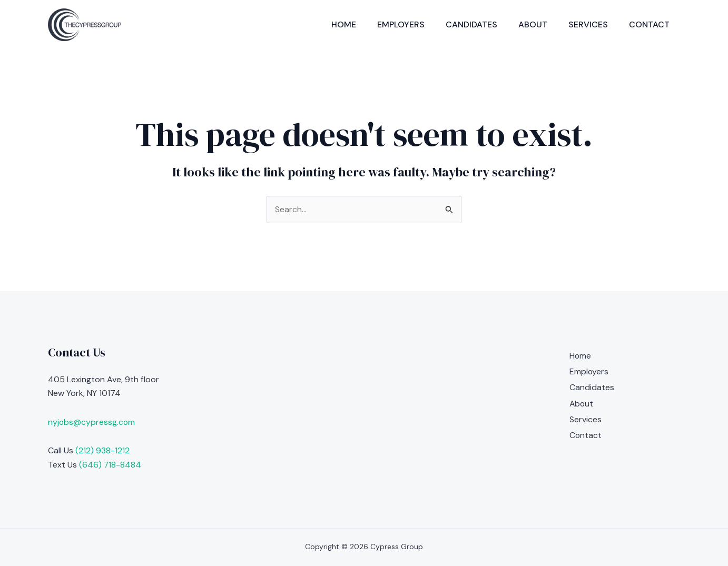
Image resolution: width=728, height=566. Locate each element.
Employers (401, 24)
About (533, 24)
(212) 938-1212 (102, 450)
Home (344, 24)
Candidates (471, 24)
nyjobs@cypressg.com (92, 422)
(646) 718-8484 (110, 465)
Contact (649, 24)
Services (588, 24)
